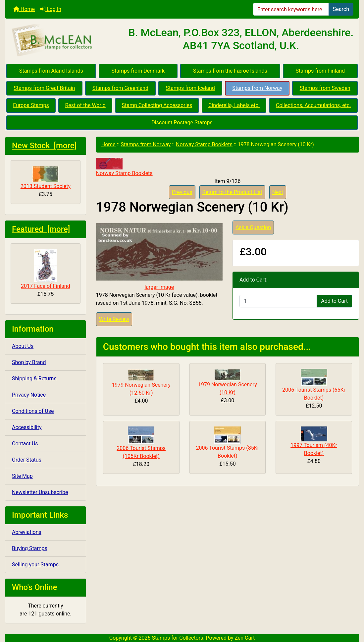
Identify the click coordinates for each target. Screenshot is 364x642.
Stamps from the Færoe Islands (230, 71)
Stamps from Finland (320, 71)
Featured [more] (41, 229)
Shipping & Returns (34, 379)
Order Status (27, 460)
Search (341, 9)
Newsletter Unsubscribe (40, 492)
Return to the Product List (232, 192)
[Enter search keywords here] (291, 9)
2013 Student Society (46, 178)
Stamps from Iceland (190, 88)
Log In (51, 9)
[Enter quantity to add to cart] (278, 301)
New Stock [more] (44, 146)
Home (24, 9)
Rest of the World (85, 105)
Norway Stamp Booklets (204, 144)
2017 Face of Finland (46, 269)
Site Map (22, 476)
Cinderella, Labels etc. (234, 105)
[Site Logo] (64, 40)
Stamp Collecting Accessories (157, 105)
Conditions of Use (33, 411)
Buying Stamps (30, 548)
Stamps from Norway (257, 88)
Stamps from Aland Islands (51, 71)
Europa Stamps (31, 105)
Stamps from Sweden (325, 88)
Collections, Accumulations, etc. (313, 105)
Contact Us (25, 444)
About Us (23, 346)
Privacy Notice (29, 395)
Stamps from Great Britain (44, 88)
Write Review (114, 319)
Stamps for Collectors (178, 638)
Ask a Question (253, 227)
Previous (182, 192)
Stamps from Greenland (120, 88)
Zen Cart (245, 638)
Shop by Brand (29, 362)
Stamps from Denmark (138, 71)
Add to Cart (334, 301)
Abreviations (27, 532)
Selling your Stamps (35, 565)
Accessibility (27, 427)
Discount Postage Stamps (182, 123)
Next (278, 192)
